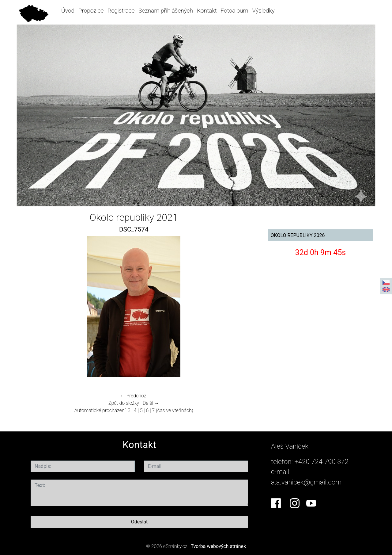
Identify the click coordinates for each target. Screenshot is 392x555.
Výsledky (264, 11)
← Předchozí (134, 396)
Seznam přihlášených (166, 11)
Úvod (68, 11)
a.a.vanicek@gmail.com (306, 482)
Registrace (121, 11)
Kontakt (207, 11)
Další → (151, 403)
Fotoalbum (234, 11)
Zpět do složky (124, 403)
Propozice (91, 11)
